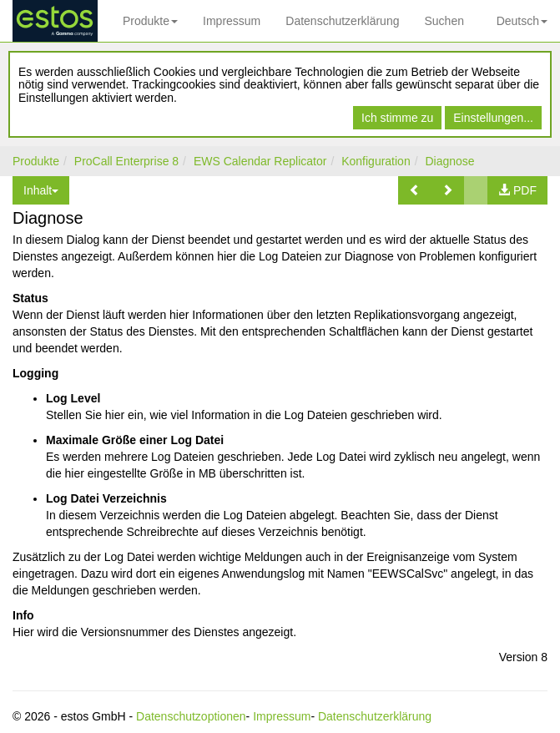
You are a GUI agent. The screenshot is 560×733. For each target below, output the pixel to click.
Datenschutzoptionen (191, 716)
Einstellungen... (493, 118)
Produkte (150, 21)
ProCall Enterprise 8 (126, 161)
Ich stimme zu (397, 118)
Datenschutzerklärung (342, 21)
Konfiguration (376, 161)
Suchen (444, 21)
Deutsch (522, 21)
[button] (415, 190)
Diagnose (449, 161)
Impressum (232, 21)
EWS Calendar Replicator (260, 161)
